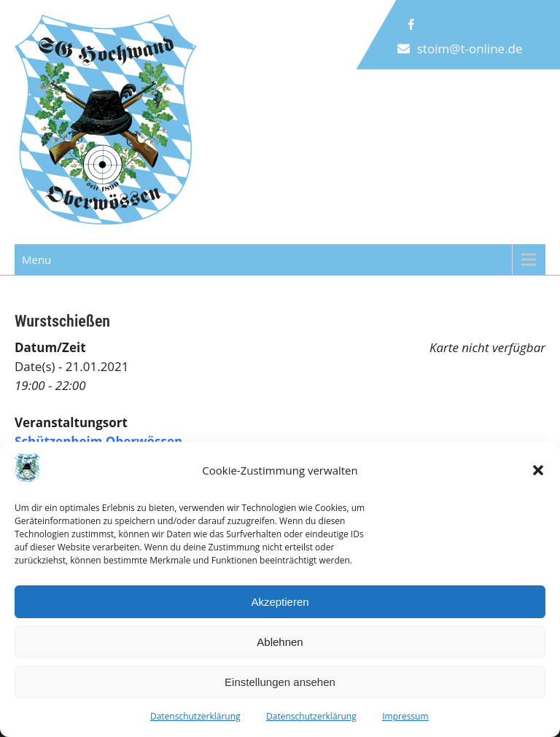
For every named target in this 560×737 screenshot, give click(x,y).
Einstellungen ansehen (280, 682)
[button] (538, 470)
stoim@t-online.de (470, 48)
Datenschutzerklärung (195, 716)
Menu (36, 260)
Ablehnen (280, 642)
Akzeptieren (280, 602)
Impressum (405, 716)
